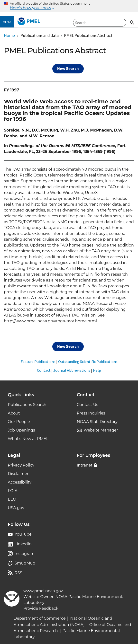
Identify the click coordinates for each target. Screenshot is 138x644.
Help (97, 370)
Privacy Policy (21, 465)
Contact (44, 370)
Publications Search (27, 405)
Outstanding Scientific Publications (88, 362)
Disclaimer (18, 474)
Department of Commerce (40, 618)
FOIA (13, 491)
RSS (18, 573)
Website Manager (101, 430)
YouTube (23, 534)
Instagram (25, 554)
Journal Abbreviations (72, 370)
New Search (68, 69)
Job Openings (21, 430)
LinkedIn (23, 544)
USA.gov (16, 508)
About (14, 413)
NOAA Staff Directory (97, 422)
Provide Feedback (41, 608)
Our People (19, 422)
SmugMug (25, 563)
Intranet (85, 465)
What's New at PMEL (28, 439)
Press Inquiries (91, 413)
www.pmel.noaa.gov (43, 591)
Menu (7, 22)
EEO (12, 499)
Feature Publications (38, 362)
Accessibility (20, 482)
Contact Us (88, 405)
